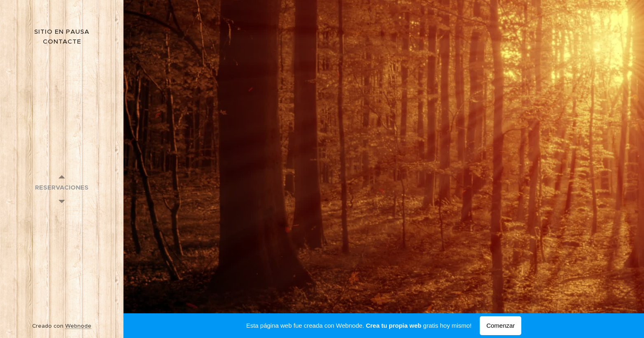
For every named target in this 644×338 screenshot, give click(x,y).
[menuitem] (62, 187)
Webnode (78, 326)
